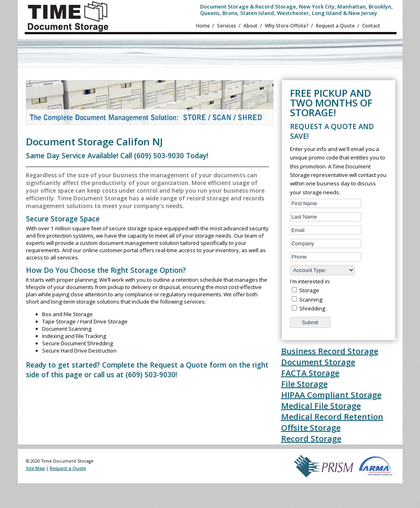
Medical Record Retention (332, 417)
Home (203, 26)
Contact (371, 26)
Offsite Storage (311, 428)
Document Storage (318, 362)
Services (227, 26)
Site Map (35, 468)
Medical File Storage (321, 406)
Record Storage (311, 439)
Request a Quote (335, 26)
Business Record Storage (330, 351)
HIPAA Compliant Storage (331, 395)
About (251, 26)
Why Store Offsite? (287, 26)
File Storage (304, 384)
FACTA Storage (310, 373)
